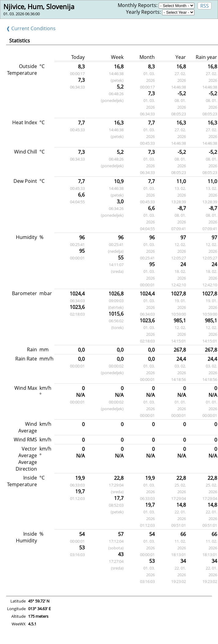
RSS (205, 6)
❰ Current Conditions (31, 28)
